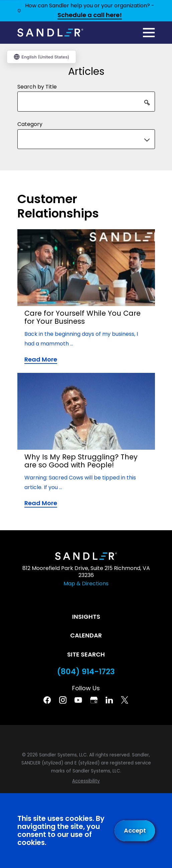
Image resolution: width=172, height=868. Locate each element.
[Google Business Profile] (94, 700)
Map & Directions (86, 584)
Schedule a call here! (90, 15)
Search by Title (37, 87)
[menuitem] (86, 781)
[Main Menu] (149, 33)
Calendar (86, 635)
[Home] (50, 33)
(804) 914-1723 (86, 672)
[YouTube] (78, 700)
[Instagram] (63, 700)
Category (30, 124)
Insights (86, 617)
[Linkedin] (109, 700)
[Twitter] (125, 700)
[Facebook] (47, 700)
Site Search (86, 654)
